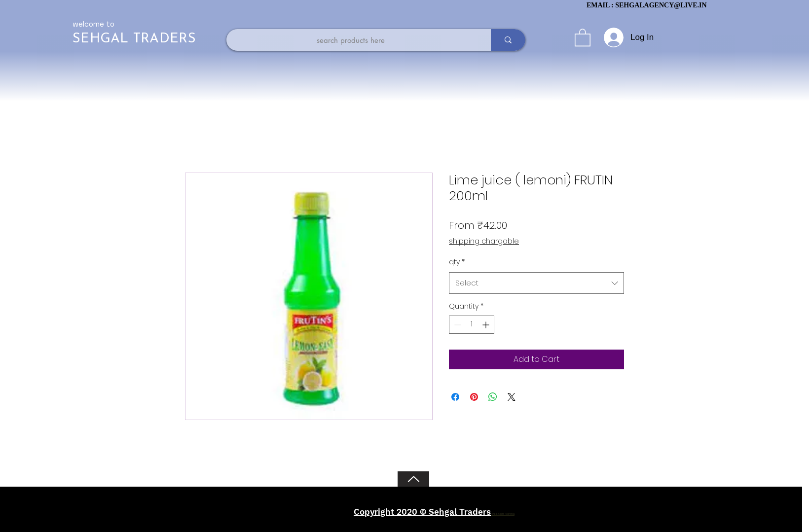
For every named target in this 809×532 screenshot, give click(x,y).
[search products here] (351, 40)
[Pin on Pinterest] (474, 397)
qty (457, 262)
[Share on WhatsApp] (493, 397)
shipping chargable (484, 241)
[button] (583, 37)
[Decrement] (457, 325)
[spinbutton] (472, 325)
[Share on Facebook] (455, 397)
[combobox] (536, 283)
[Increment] (487, 325)
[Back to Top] (413, 479)
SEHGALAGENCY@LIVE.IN (661, 5)
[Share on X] (512, 397)
